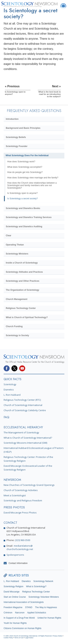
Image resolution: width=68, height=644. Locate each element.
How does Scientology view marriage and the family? (33, 178)
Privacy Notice (57, 636)
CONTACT (10, 523)
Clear (9, 236)
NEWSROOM (12, 480)
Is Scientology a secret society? (22, 199)
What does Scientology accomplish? (25, 167)
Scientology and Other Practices (23, 281)
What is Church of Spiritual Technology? (27, 317)
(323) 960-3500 (22, 540)
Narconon (20, 613)
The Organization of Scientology (22, 290)
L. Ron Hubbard (12, 395)
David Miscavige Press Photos (20, 513)
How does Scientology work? (21, 162)
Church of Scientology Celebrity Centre (25, 410)
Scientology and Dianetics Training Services (29, 217)
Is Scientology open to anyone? (22, 193)
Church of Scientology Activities (21, 490)
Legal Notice (29, 638)
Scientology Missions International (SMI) (25, 443)
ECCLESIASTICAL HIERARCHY (23, 427)
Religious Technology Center (21, 308)
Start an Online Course (15, 597)
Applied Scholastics (37, 613)
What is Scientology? (36, 586)
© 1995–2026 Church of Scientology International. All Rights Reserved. (28, 636)
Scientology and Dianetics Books (23, 208)
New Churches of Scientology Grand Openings (29, 485)
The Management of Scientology (21, 432)
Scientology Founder (17, 146)
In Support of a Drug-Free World (19, 618)
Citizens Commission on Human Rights (22, 628)
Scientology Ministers (17, 254)
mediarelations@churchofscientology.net (20, 547)
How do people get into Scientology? (25, 172)
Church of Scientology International (23, 405)
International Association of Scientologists (24, 602)
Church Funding (14, 326)
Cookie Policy (8, 638)
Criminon (8, 613)
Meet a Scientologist (15, 495)
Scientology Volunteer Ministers (44, 597)
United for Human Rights (49, 618)
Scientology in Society (17, 335)
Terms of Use (19, 638)
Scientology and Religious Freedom (23, 500)
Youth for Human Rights (15, 623)
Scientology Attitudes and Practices (24, 272)
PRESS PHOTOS (14, 507)
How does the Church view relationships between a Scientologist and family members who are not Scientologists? (32, 185)
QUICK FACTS (13, 379)
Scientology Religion (14, 586)
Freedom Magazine (13, 607)
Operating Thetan (15, 245)
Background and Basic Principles (23, 128)
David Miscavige (12, 592)
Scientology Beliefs (16, 137)
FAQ (6, 417)
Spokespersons (15, 555)
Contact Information (18, 563)
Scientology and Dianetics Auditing (24, 227)
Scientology (10, 384)
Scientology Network (43, 581)
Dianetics (9, 390)
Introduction (12, 119)
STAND (29, 607)
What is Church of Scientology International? (28, 438)
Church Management (17, 299)
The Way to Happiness (46, 607)
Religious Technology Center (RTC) (22, 400)
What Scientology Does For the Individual (27, 155)
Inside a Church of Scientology (22, 263)
